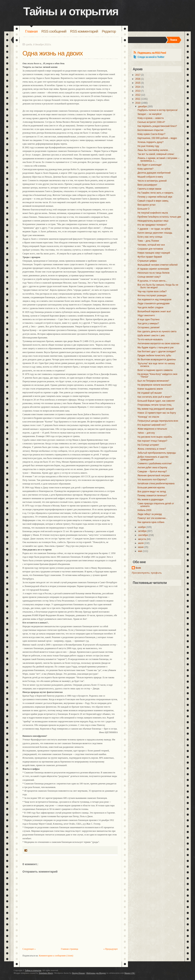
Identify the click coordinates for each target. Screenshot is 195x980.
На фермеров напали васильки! (154, 385)
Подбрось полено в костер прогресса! (157, 110)
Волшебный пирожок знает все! (154, 311)
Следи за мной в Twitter (151, 57)
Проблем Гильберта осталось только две (159, 217)
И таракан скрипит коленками (153, 269)
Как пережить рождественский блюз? (157, 126)
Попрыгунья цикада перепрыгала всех (158, 421)
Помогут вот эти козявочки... (152, 518)
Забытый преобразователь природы (157, 453)
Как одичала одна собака (151, 522)
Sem (138, 568)
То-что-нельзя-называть (150, 339)
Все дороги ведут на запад (152, 492)
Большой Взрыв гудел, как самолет (156, 401)
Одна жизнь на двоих (53, 53)
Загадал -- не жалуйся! (150, 114)
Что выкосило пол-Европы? (152, 480)
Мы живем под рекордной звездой (156, 409)
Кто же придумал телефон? (152, 225)
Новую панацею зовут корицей (154, 253)
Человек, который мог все (151, 245)
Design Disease (78, 973)
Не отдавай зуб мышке (150, 393)
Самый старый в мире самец (153, 201)
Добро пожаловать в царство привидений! (153, 458)
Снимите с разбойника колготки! (155, 464)
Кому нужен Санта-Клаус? (151, 134)
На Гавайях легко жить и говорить (155, 193)
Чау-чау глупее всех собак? (152, 291)
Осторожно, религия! (149, 327)
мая (140, 551)
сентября (143, 535)
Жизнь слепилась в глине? (152, 449)
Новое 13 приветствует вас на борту (157, 413)
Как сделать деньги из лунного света (157, 331)
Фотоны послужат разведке (152, 295)
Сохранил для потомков (150, 249)
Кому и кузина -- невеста (151, 118)
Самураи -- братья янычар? (152, 472)
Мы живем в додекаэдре (150, 500)
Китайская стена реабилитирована (156, 484)
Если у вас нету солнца (150, 237)
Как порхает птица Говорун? (152, 441)
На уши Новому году (148, 146)
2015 (138, 83)
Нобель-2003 (144, 510)
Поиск (173, 40)
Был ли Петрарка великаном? (153, 381)
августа (142, 539)
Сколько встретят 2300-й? (151, 122)
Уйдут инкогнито (146, 315)
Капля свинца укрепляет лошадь (155, 233)
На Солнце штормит (148, 445)
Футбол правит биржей (150, 257)
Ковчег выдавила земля (150, 389)
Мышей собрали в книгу (150, 177)
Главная (31, 31)
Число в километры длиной (152, 181)
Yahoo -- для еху (146, 433)
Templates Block (46, 973)
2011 (138, 99)
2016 (138, 79)
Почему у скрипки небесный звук (155, 197)
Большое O (143, 209)
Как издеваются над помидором (154, 299)
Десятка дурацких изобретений (154, 173)
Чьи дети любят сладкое (150, 307)
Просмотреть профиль (147, 573)
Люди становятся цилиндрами (153, 303)
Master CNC (130, 973)
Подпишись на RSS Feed (152, 53)
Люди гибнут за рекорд (150, 514)
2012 (138, 95)
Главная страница (70, 949)
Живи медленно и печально (152, 429)
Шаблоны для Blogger (96, 973)
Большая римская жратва (151, 488)
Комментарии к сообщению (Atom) (56, 956)
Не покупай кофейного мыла (153, 213)
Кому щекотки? (145, 169)
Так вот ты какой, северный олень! (156, 154)
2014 (138, 87)
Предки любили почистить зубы (154, 355)
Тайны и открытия (71, 11)
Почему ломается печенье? (152, 496)
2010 (138, 103)
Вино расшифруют (147, 185)
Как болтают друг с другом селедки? (157, 351)
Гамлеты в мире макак (149, 189)
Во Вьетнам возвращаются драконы (157, 359)
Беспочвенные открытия (150, 130)
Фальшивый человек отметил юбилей (157, 265)
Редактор (109, 31)
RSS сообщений (54, 31)
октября (142, 531)
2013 (138, 91)
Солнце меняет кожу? (149, 277)
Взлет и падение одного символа (155, 370)
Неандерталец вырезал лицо (153, 221)
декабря (142, 106)
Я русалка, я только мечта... (152, 281)
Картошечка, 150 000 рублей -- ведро (157, 138)
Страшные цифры (147, 261)
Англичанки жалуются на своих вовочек (158, 343)
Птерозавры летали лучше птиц (154, 405)
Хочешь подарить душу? (151, 142)
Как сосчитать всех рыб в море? (155, 397)
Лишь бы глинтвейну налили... (154, 150)
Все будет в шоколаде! (150, 165)
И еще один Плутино (149, 319)
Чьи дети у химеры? (148, 323)
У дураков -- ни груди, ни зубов (154, 229)
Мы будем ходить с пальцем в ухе (156, 347)
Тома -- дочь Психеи (148, 241)
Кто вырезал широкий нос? (152, 425)
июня (141, 547)
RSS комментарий (84, 31)
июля (141, 543)
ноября (142, 527)
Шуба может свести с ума (151, 335)
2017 (138, 75)
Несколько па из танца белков (153, 273)
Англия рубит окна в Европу (152, 468)
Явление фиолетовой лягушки (154, 476)
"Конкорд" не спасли (148, 417)
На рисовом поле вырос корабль (155, 437)
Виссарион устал (146, 205)
